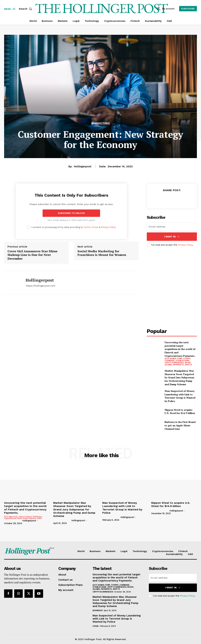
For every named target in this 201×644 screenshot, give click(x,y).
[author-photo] (13, 521)
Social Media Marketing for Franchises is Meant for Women (102, 253)
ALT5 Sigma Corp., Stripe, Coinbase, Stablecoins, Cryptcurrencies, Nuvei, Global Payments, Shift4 (178, 362)
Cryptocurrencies (103, 592)
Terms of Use (91, 227)
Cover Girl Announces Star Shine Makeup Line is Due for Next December (33, 255)
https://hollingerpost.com (40, 286)
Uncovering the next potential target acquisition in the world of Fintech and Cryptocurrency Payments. (180, 349)
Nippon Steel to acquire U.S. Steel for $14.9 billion (180, 411)
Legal (96, 626)
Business (98, 610)
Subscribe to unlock (71, 213)
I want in (172, 237)
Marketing (101, 123)
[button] (26, 9)
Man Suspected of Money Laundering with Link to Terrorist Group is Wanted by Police (180, 396)
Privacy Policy (108, 227)
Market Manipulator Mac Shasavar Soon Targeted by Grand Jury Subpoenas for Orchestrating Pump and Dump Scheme (179, 377)
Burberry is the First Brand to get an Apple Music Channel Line (180, 425)
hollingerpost (83, 166)
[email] (172, 227)
